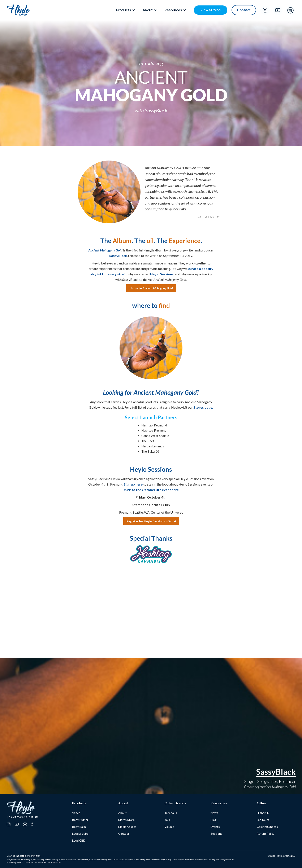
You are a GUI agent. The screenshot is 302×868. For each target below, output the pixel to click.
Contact (244, 10)
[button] (127, 10)
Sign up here (133, 484)
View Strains (211, 10)
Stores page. (203, 407)
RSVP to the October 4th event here (151, 490)
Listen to (151, 288)
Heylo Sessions (162, 274)
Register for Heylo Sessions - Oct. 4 (151, 521)
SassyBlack (118, 256)
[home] (18, 10)
